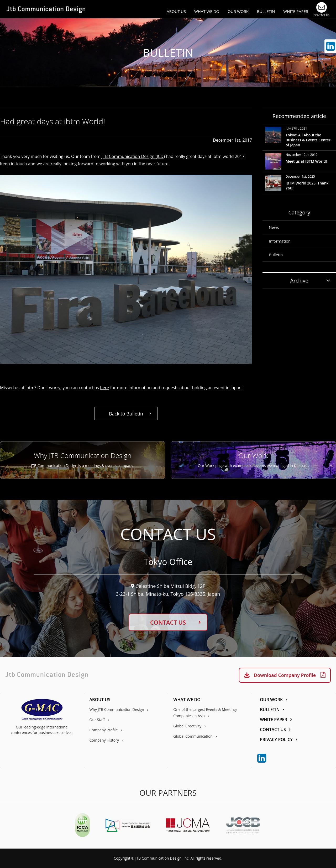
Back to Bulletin (126, 414)
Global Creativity (187, 726)
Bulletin (276, 255)
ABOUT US (176, 11)
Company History (104, 740)
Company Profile (104, 730)
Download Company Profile (285, 675)
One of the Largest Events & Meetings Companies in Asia (205, 713)
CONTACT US (168, 622)
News (274, 227)
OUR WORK (238, 11)
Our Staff (97, 720)
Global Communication (193, 736)
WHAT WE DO (207, 11)
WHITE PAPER (296, 11)
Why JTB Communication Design (117, 709)
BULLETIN (266, 11)
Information (280, 241)
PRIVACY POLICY (276, 740)
